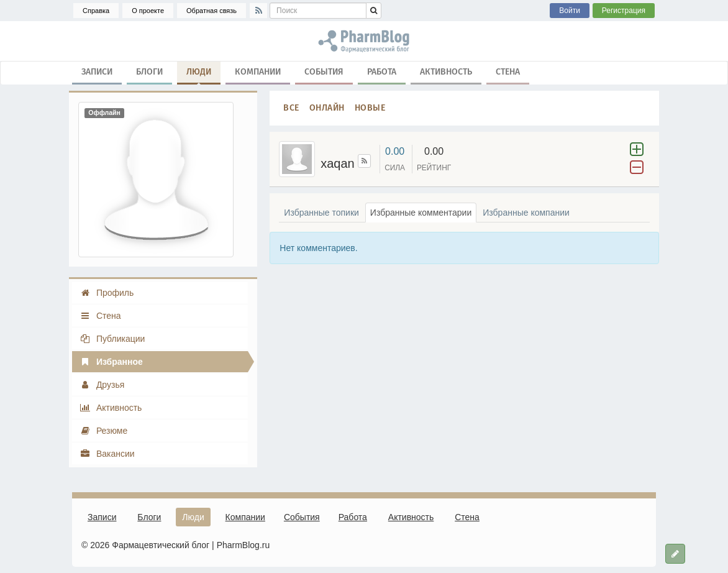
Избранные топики (321, 213)
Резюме (103, 431)
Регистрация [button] (624, 11)
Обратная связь (212, 11)
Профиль (107, 293)
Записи (97, 72)
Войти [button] (570, 11)
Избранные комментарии (421, 213)
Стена (508, 72)
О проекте (148, 11)
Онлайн (327, 108)
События (324, 72)
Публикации (112, 339)
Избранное (111, 362)
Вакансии (107, 454)
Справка (96, 11)
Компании (258, 72)
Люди (199, 75)
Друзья (102, 385)
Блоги (149, 72)
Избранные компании (526, 213)
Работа (382, 72)
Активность (446, 72)
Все (291, 108)
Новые (370, 108)
